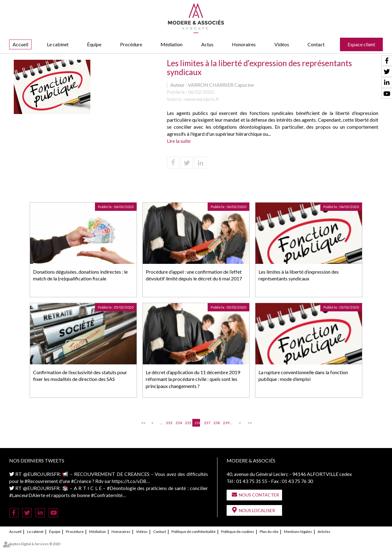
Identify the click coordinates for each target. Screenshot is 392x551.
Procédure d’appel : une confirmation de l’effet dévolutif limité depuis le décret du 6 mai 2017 (194, 275)
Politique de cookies (238, 532)
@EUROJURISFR (41, 474)
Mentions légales (298, 532)
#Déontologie (121, 488)
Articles (324, 532)
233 (169, 423)
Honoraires (244, 44)
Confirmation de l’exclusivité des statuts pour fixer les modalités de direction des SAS (80, 376)
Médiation (171, 44)
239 (226, 423)
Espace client (361, 44)
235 (188, 423)
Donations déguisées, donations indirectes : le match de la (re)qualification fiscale (80, 275)
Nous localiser (257, 510)
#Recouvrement (41, 481)
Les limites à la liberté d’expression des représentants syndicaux (299, 275)
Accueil (20, 44)
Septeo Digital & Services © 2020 (35, 544)
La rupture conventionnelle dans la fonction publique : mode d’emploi (303, 376)
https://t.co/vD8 (129, 481)
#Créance (81, 481)
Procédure (131, 44)
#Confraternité (107, 495)
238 (216, 423)
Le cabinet (58, 44)
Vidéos (282, 44)
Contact (316, 44)
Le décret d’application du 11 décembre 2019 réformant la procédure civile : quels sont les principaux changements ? (193, 379)
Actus (207, 44)
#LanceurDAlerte (27, 495)
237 (207, 423)
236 (197, 423)
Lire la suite (179, 141)
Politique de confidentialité (194, 532)
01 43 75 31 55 (252, 481)
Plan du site (269, 532)
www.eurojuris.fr (202, 99)
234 (178, 423)
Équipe (94, 44)
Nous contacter (259, 495)
